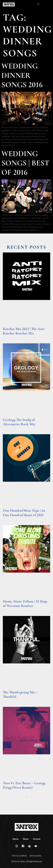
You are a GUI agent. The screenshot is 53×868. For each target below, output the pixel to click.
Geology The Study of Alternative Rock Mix (19, 422)
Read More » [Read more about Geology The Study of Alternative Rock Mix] (8, 428)
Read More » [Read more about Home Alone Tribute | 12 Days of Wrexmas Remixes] (8, 609)
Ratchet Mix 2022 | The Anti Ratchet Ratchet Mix (24, 331)
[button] (38, 4)
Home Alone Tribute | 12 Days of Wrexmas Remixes (25, 603)
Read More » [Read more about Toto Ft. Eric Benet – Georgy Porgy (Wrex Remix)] (8, 791)
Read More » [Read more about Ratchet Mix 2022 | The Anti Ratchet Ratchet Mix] (8, 337)
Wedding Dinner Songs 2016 (22, 75)
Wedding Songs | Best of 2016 (25, 163)
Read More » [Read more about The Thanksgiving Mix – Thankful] (8, 700)
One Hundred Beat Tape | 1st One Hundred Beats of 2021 (24, 513)
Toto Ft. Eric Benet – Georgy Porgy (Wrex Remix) (24, 785)
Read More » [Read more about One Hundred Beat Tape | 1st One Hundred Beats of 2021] (8, 519)
